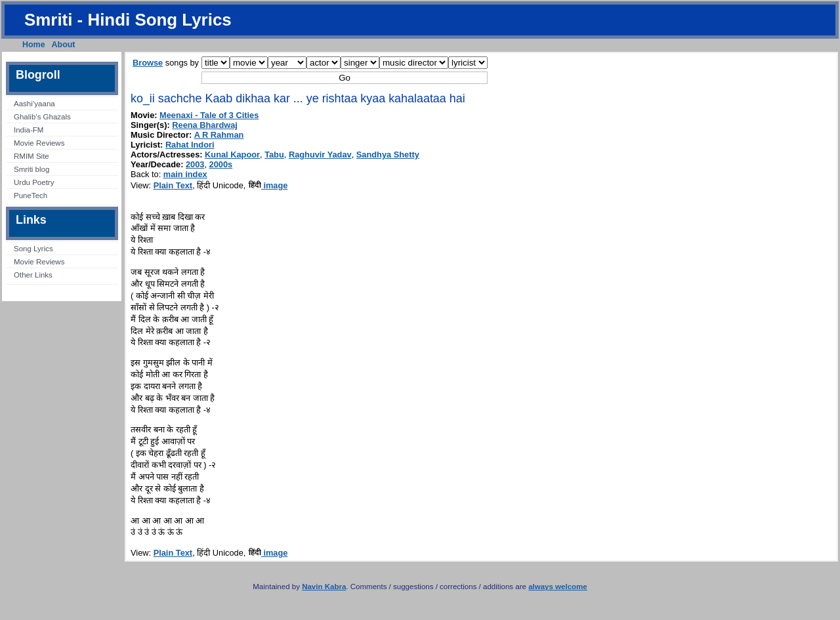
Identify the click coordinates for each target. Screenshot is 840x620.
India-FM (29, 130)
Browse (148, 63)
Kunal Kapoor (232, 155)
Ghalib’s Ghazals (42, 117)
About (64, 45)
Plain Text (173, 185)
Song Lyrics (33, 249)
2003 (195, 164)
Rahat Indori (190, 145)
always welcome (558, 587)
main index (185, 174)
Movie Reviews (39, 143)
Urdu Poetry (34, 182)
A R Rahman (219, 135)
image (268, 185)
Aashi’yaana (34, 104)
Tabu (274, 155)
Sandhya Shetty (388, 155)
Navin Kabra (324, 587)
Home (34, 45)
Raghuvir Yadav (320, 155)
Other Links (33, 275)
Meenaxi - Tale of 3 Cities (209, 115)
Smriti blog (31, 169)
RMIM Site (31, 156)
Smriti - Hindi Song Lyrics (128, 20)
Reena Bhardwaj (205, 125)
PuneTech (31, 196)
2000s (221, 164)
